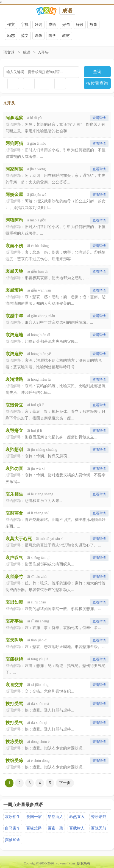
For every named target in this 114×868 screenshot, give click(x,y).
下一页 (65, 783)
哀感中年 (14, 316)
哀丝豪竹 (14, 577)
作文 (11, 25)
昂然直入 (77, 817)
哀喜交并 (14, 685)
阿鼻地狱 (14, 118)
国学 (52, 36)
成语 (67, 11)
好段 (80, 25)
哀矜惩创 (14, 450)
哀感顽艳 (14, 290)
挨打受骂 (14, 704)
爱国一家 (34, 817)
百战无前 (99, 828)
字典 (25, 25)
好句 (66, 25)
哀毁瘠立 (14, 431)
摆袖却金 (13, 840)
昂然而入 (55, 817)
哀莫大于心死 (19, 539)
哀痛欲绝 (14, 659)
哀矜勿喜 (14, 469)
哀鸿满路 (14, 379)
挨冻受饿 (14, 742)
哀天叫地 (14, 640)
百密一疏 (55, 828)
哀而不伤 (14, 246)
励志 (11, 36)
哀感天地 (14, 271)
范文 (25, 36)
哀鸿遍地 (14, 335)
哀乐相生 (14, 494)
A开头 (43, 52)
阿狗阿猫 (14, 143)
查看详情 (99, 118)
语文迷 (9, 52)
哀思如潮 (14, 602)
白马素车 (13, 828)
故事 (93, 25)
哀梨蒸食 (14, 513)
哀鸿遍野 (14, 354)
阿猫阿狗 (14, 220)
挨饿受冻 (14, 761)
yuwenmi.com (65, 863)
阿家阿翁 (14, 169)
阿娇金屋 (14, 195)
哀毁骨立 (14, 405)
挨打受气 (14, 723)
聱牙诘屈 (99, 817)
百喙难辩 (34, 828)
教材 (66, 36)
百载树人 (77, 828)
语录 (38, 36)
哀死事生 (14, 621)
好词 (38, 25)
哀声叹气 (14, 558)
